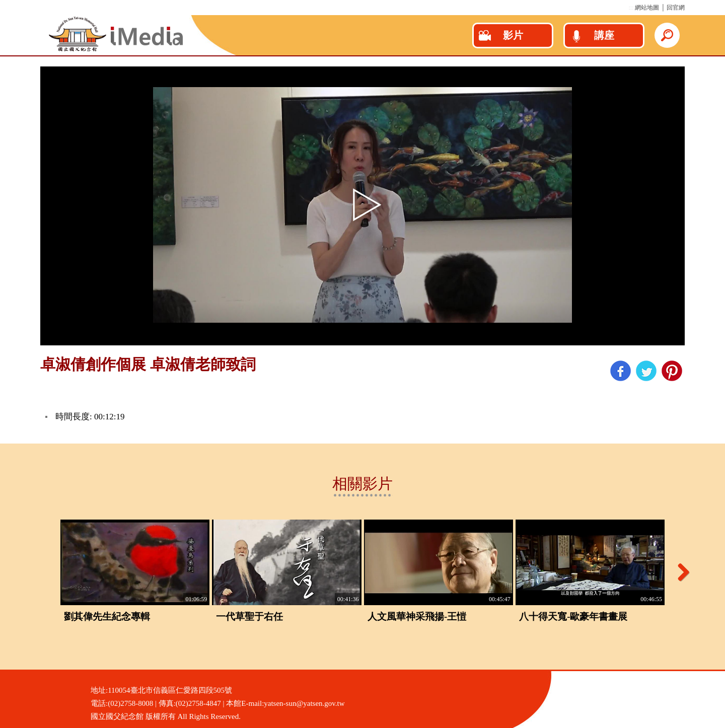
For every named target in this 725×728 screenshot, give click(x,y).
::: (631, 8)
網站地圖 (647, 8)
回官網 (676, 8)
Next (680, 572)
